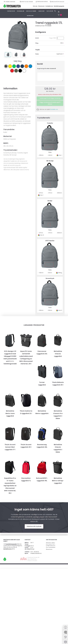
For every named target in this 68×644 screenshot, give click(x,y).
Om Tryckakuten (51, 547)
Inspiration (30, 16)
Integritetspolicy (51, 545)
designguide (23, 161)
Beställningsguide (59, 6)
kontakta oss (7, 549)
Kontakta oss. (54, 109)
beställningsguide (15, 165)
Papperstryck (12, 11)
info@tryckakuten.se (36, 553)
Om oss (35, 6)
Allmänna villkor (50, 543)
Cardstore (41, 11)
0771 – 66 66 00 (35, 552)
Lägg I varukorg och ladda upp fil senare (50, 103)
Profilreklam (21, 11)
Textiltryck (49, 11)
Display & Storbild (31, 11)
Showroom (41, 6)
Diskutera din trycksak (34, 526)
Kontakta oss (49, 6)
